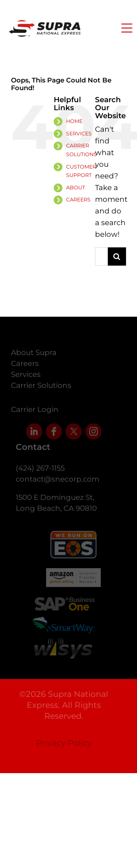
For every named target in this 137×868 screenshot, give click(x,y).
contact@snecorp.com (59, 479)
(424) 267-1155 (41, 468)
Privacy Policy (62, 743)
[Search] (117, 256)
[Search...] (101, 256)
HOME (74, 121)
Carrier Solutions (41, 386)
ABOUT (76, 188)
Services (26, 375)
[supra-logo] (45, 24)
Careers (25, 364)
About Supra (34, 354)
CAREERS (78, 200)
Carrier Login (35, 410)
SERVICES (79, 134)
